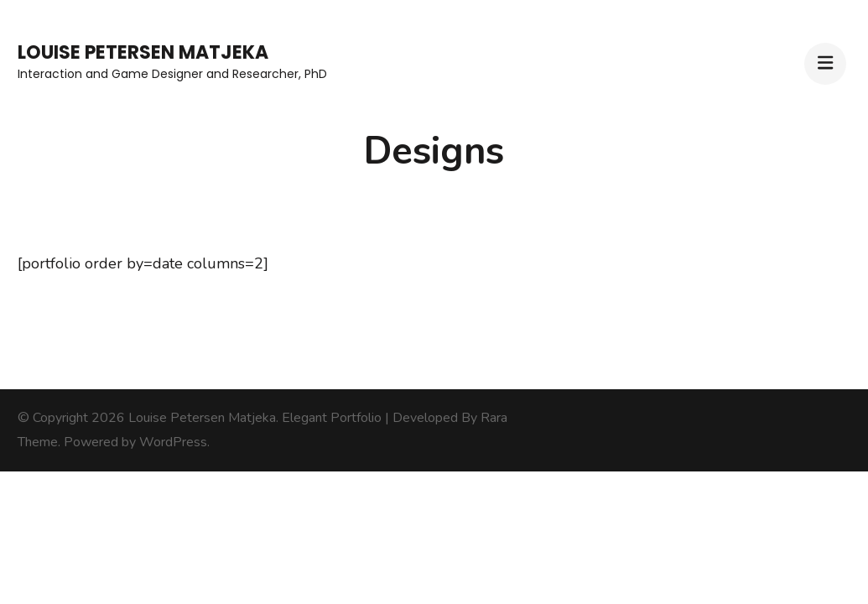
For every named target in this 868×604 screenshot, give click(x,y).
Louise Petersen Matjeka (143, 52)
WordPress (173, 442)
